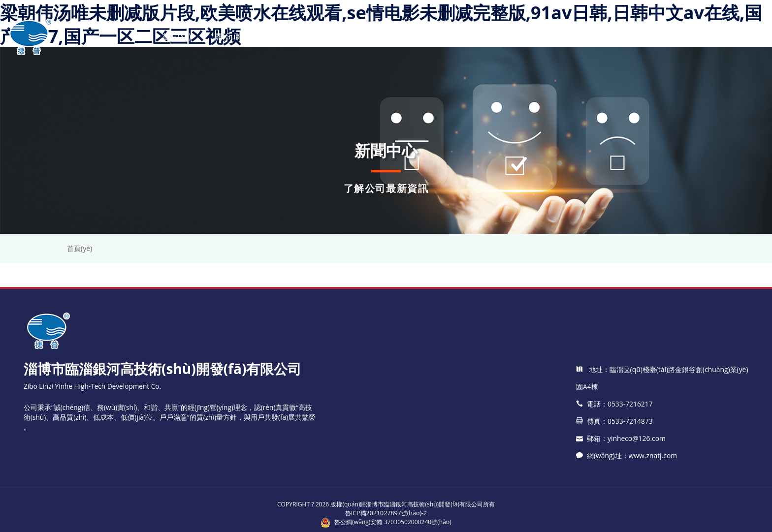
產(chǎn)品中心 (322, 36)
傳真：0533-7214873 (614, 474)
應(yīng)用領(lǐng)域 (537, 36)
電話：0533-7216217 (614, 456)
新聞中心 (388, 36)
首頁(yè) (176, 36)
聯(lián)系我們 (623, 36)
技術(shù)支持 (453, 36)
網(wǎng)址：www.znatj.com (626, 508)
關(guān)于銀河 (242, 36)
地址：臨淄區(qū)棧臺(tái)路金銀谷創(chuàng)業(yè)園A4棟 (661, 431)
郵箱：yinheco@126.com (620, 491)
